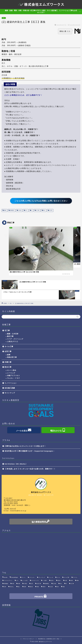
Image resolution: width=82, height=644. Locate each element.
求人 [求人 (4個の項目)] (61, 584)
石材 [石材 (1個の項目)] (5, 587)
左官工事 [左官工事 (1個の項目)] (39, 584)
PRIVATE (41, 596)
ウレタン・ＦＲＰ (14, 378)
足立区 (51, 210)
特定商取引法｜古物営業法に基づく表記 (49, 639)
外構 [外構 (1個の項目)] (19, 584)
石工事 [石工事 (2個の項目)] (72, 584)
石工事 (38, 210)
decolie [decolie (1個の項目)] (6, 577)
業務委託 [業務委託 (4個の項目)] (47, 584)
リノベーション (11, 383)
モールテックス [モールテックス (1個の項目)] (35, 580)
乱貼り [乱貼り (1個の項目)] (59, 580)
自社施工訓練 (10, 388)
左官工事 (8, 351)
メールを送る (24, 430)
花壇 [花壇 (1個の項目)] (25, 587)
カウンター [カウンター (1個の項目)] (32, 577)
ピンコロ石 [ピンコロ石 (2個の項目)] (25, 580)
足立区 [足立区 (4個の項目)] (51, 587)
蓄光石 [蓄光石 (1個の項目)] (31, 587)
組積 (9, 355)
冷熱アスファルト (14, 376)
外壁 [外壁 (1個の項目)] (13, 584)
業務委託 (12, 210)
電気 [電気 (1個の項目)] (64, 587)
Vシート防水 (12, 370)
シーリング (11, 373)
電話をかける (58, 430)
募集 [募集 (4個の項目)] (78, 580)
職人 (44, 210)
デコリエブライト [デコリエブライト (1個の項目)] (8, 580)
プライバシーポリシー (29, 639)
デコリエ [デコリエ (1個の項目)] (75, 577)
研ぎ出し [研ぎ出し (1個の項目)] (12, 587)
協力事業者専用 (41, 522)
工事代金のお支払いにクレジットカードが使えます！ (25, 446)
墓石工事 (10, 336)
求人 (4, 18)
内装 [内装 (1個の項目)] (72, 580)
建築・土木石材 (13, 334)
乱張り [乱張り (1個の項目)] (52, 580)
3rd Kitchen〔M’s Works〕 (16, 464)
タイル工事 (9, 346)
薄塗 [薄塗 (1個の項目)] (38, 587)
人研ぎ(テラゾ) (13, 342)
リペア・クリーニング (15, 339)
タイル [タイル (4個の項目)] (58, 577)
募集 (5, 210)
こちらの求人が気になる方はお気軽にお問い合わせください (41, 201)
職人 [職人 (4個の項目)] (19, 587)
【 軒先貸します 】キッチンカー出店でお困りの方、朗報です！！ (30, 469)
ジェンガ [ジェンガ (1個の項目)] (51, 577)
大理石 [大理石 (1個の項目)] (25, 584)
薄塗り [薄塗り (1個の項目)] (44, 587)
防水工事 (8, 367)
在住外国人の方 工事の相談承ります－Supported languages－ (30, 451)
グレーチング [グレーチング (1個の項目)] (42, 577)
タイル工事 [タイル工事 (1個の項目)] (66, 577)
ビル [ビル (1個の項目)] (17, 580)
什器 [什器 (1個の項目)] (66, 580)
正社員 (20, 210)
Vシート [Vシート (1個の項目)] (24, 577)
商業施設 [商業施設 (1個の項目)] (6, 584)
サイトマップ (10, 393)
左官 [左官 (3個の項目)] (32, 584)
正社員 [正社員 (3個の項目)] (55, 584)
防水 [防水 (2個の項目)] (58, 587)
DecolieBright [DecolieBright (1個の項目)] (14, 577)
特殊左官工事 (12, 357)
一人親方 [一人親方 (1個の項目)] (45, 580)
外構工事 (8, 362)
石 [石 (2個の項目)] (66, 584)
